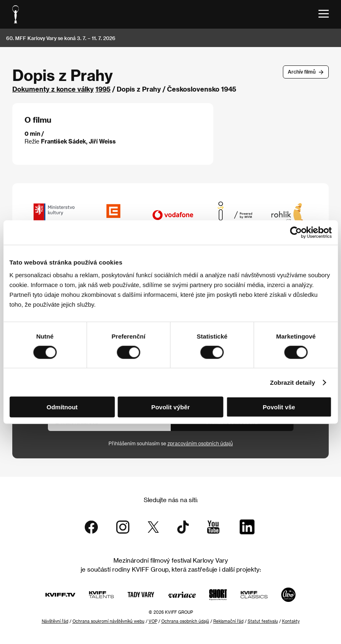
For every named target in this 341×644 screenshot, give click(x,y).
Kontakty (291, 621)
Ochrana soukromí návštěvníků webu (108, 621)
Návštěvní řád (55, 621)
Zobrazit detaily (293, 382)
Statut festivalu (263, 621)
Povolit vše (279, 407)
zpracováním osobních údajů (200, 443)
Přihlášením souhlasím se (171, 443)
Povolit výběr (170, 407)
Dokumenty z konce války (53, 89)
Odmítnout (62, 407)
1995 (103, 89)
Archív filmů (302, 72)
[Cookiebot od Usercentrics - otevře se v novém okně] (296, 232)
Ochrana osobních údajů (185, 621)
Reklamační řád (228, 621)
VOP (153, 621)
